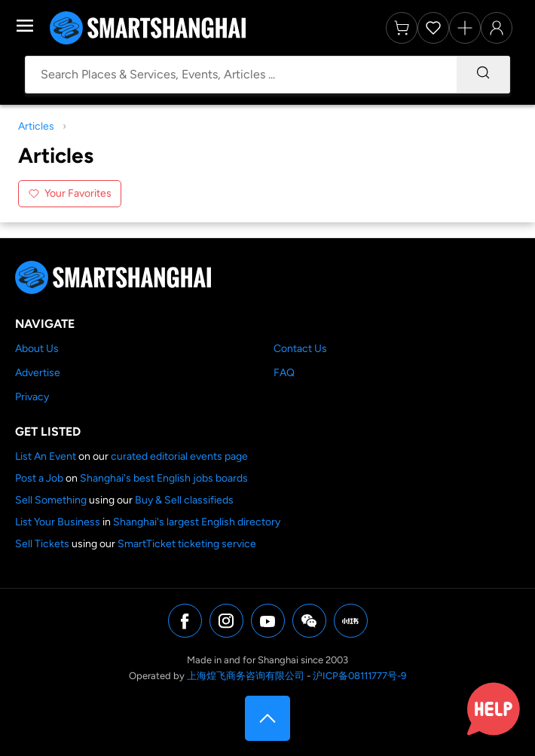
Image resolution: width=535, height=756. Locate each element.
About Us (37, 349)
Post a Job (39, 478)
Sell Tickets (42, 544)
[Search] (483, 75)
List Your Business (58, 522)
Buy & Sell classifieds (184, 500)
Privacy (32, 397)
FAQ (284, 373)
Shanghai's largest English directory (197, 522)
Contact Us (300, 349)
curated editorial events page (179, 456)
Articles (36, 126)
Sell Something (51, 500)
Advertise (38, 373)
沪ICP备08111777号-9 (359, 676)
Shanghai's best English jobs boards (164, 478)
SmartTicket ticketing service (187, 544)
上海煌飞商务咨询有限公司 (246, 676)
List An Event (46, 456)
